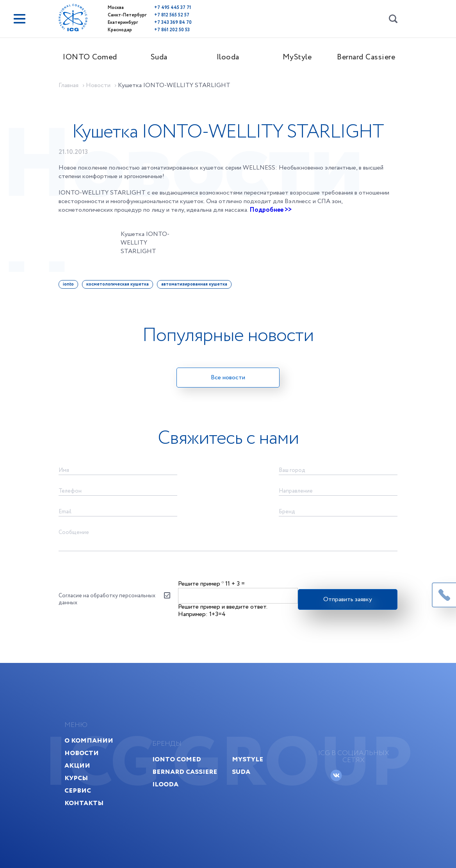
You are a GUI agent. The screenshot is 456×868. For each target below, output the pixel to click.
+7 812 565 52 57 (172, 15)
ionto (68, 284)
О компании (89, 740)
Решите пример (201, 584)
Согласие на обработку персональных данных (107, 599)
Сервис (78, 790)
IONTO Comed (90, 57)
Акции (77, 765)
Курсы (76, 778)
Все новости (228, 378)
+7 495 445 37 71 (173, 8)
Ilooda (228, 57)
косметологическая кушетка (118, 284)
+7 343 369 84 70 (173, 22)
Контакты (84, 803)
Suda (159, 57)
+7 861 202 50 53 (172, 30)
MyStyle (297, 57)
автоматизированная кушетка (194, 284)
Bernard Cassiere (366, 57)
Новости (82, 753)
